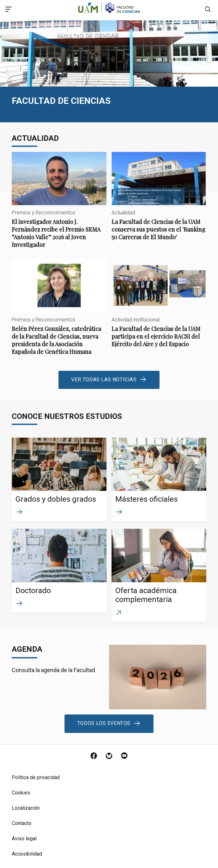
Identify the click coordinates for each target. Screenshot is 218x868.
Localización (26, 808)
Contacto (22, 823)
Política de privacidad (36, 777)
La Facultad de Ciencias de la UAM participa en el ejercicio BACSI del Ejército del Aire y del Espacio (159, 308)
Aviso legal (24, 839)
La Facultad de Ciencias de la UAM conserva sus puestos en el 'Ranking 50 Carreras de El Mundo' (159, 201)
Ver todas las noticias (104, 380)
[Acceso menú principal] (9, 10)
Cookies (21, 793)
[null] (208, 10)
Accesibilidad (27, 854)
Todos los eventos (104, 723)
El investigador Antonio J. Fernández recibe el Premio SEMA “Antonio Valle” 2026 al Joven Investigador (59, 205)
